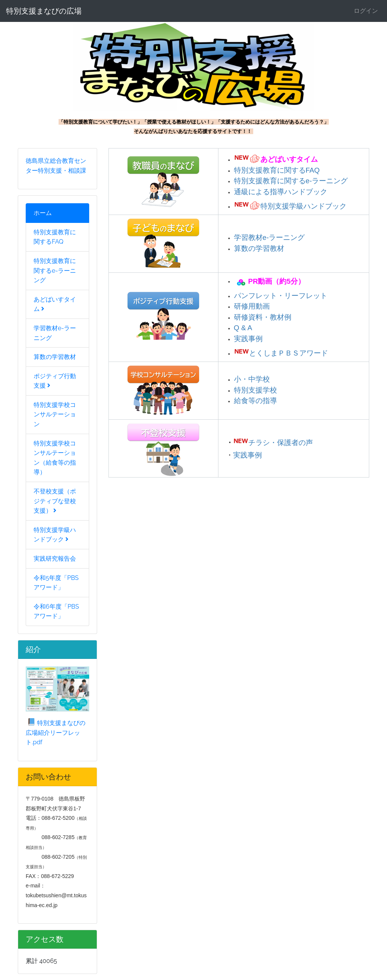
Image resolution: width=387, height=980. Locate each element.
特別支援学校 (255, 390)
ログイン (366, 11)
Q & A (243, 328)
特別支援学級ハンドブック (55, 535)
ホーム (43, 213)
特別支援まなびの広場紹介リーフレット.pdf (56, 733)
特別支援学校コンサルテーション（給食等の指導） (55, 458)
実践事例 (248, 339)
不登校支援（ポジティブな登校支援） (55, 501)
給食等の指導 (255, 401)
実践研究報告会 (55, 559)
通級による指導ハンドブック (281, 192)
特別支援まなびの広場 (44, 11)
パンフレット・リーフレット (281, 296)
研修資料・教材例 (263, 317)
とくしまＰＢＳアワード (289, 353)
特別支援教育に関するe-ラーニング (55, 271)
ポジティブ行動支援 (55, 381)
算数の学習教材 (55, 357)
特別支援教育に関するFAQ (55, 237)
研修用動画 (252, 306)
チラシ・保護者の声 (281, 443)
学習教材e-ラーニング (55, 333)
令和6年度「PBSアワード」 (56, 611)
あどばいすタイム (55, 304)
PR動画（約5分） (277, 281)
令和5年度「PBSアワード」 (56, 583)
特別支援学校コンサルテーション (55, 414)
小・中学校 (252, 379)
